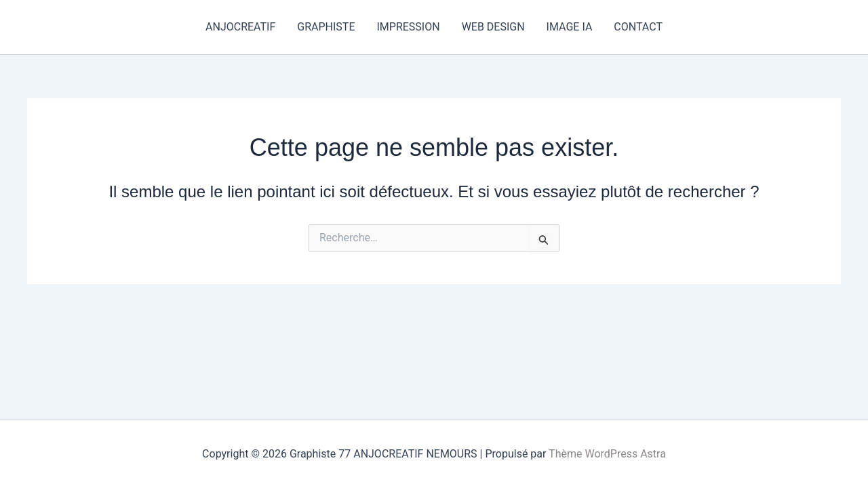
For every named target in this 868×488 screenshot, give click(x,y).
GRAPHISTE (326, 27)
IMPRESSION (408, 27)
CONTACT (638, 27)
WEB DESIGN (493, 27)
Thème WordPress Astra (607, 454)
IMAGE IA (570, 27)
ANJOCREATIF (240, 27)
